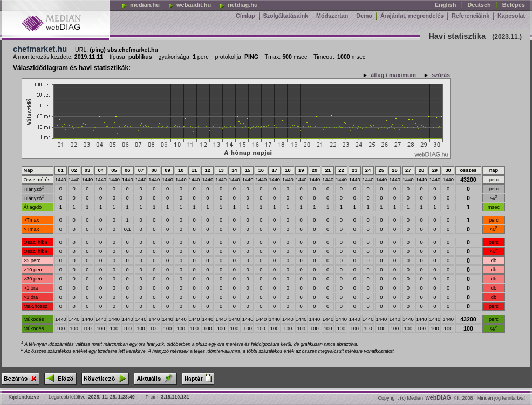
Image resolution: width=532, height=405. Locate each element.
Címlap (245, 16)
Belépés (514, 5)
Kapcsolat (511, 16)
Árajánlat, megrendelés (412, 16)
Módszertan (332, 16)
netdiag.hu (238, 5)
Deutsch (479, 5)
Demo (364, 16)
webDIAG (438, 397)
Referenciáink (470, 16)
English (446, 5)
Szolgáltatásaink (286, 16)
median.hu (141, 5)
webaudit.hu (189, 5)
